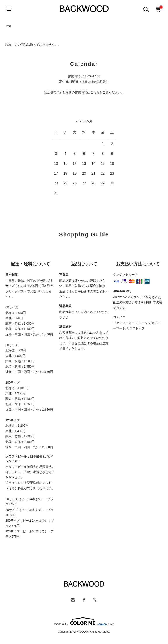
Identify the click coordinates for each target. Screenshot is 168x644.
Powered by (84, 621)
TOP (8, 26)
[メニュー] (9, 9)
